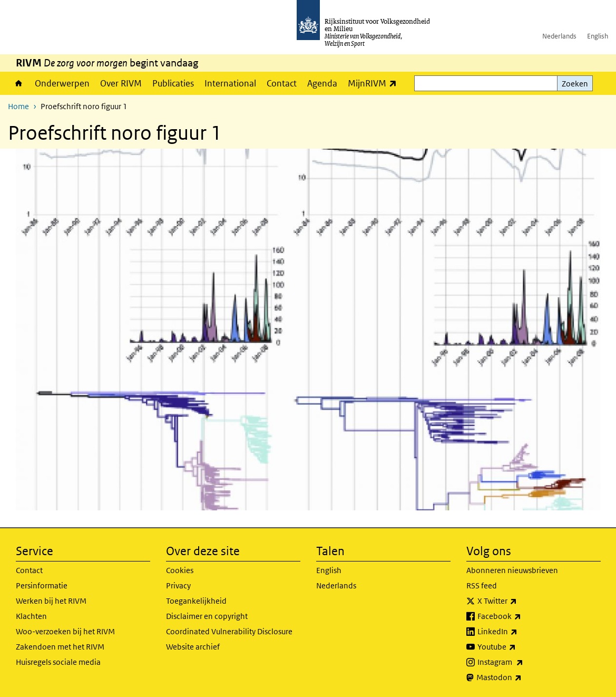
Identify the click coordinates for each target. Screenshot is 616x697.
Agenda (322, 83)
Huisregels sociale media (58, 662)
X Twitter (520, 601)
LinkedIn (521, 632)
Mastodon (522, 677)
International (230, 83)
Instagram (524, 662)
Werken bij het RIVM (51, 601)
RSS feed (482, 585)
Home (19, 83)
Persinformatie (42, 585)
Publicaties (173, 83)
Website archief (193, 647)
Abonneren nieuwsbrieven (512, 570)
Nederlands (559, 36)
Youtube (520, 647)
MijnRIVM (375, 83)
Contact (282, 83)
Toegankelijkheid (196, 601)
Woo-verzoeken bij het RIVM (65, 631)
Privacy (178, 585)
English (598, 36)
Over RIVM (121, 83)
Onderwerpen (62, 83)
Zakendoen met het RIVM (60, 647)
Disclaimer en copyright (207, 616)
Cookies (180, 570)
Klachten (31, 616)
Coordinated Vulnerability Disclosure (229, 631)
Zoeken (575, 84)
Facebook (522, 616)
